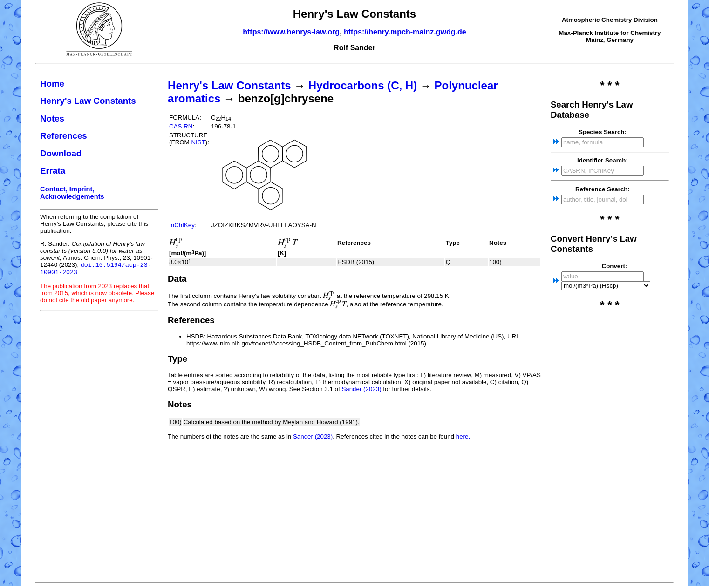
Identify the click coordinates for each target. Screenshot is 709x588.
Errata (53, 171)
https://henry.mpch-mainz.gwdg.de (405, 32)
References (64, 136)
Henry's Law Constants (88, 101)
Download (61, 153)
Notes (52, 118)
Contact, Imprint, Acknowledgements (72, 193)
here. (463, 436)
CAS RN (181, 126)
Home (52, 84)
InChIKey (182, 225)
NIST (198, 142)
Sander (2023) (361, 389)
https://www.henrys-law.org (291, 32)
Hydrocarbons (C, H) (363, 85)
